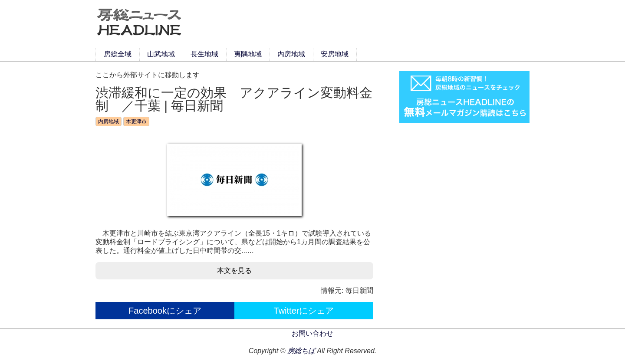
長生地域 (204, 54)
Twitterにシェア (304, 311)
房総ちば (301, 351)
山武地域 (161, 54)
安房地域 (335, 54)
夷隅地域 (248, 54)
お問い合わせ (312, 333)
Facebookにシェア (165, 311)
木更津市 (136, 121)
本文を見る (234, 271)
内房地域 (291, 54)
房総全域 (118, 54)
